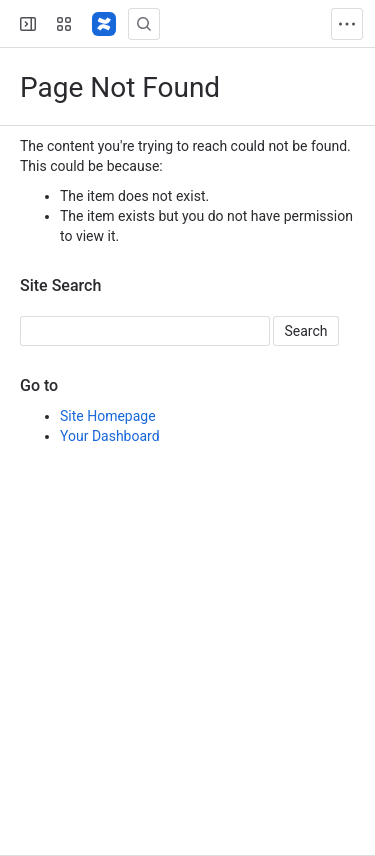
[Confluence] (104, 24)
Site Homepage (108, 416)
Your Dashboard (110, 436)
